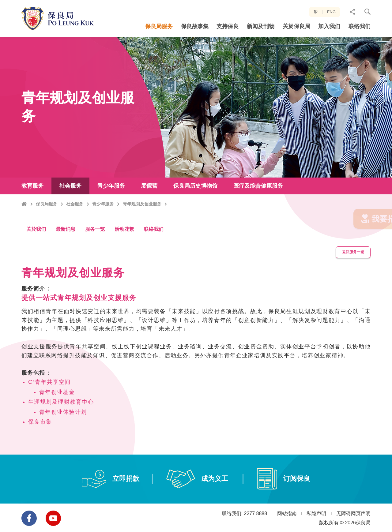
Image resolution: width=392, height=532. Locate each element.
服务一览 (95, 245)
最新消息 (66, 245)
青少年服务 (103, 227)
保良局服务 (47, 227)
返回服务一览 (350, 267)
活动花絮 (124, 245)
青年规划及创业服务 (142, 227)
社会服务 (75, 227)
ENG (331, 12)
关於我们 (36, 245)
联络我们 (154, 245)
